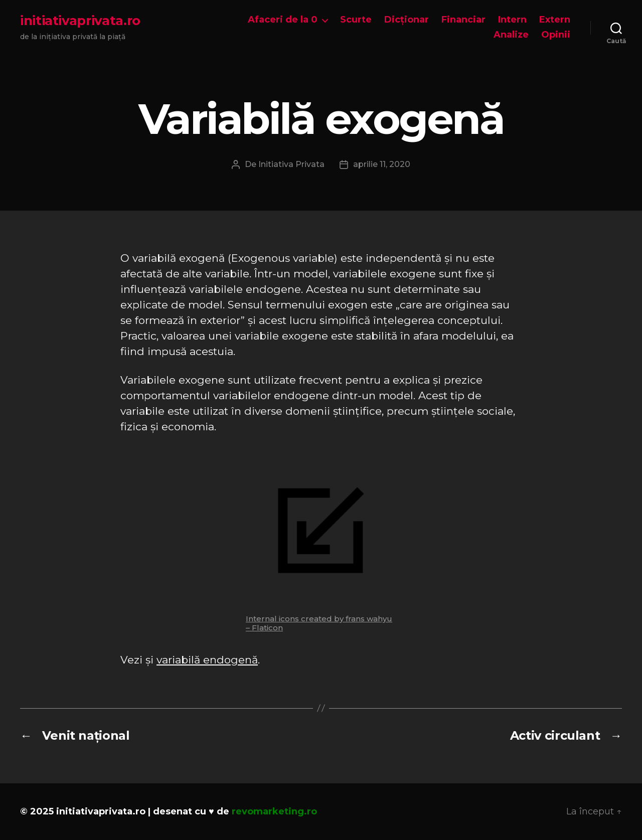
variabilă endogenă (207, 660)
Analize (511, 35)
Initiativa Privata (291, 164)
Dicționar (407, 20)
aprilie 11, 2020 (382, 164)
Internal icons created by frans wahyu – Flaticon (319, 623)
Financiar (463, 20)
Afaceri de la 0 (283, 20)
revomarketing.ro (274, 811)
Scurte (356, 20)
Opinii (556, 35)
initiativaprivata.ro (80, 21)
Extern (555, 20)
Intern (512, 20)
